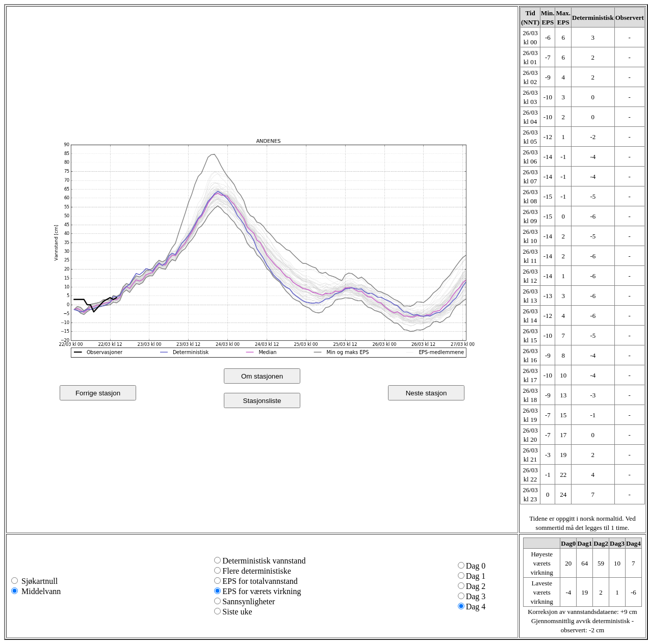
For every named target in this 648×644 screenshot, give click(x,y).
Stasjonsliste (262, 401)
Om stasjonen (262, 376)
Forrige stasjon (98, 393)
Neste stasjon (426, 393)
